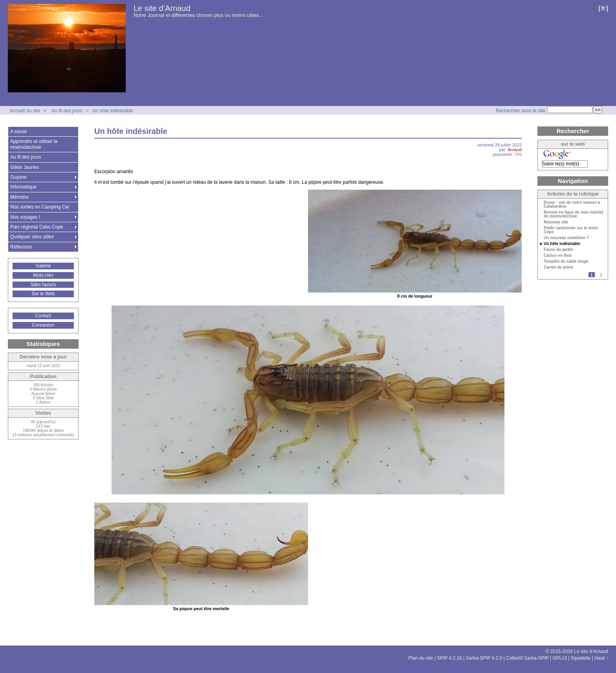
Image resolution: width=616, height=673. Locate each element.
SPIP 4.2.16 (449, 658)
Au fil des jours (67, 111)
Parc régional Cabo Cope (37, 227)
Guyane (18, 177)
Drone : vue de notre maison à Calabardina (572, 205)
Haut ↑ (601, 658)
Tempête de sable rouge (566, 262)
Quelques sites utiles (32, 237)
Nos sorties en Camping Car (40, 207)
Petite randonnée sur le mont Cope (571, 230)
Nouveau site (556, 222)
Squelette (581, 658)
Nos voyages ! (25, 217)
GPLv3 (560, 658)
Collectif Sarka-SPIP (527, 658)
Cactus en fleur (558, 256)
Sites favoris (43, 285)
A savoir (19, 132)
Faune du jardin (558, 250)
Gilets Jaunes (25, 167)
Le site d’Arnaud (162, 8)
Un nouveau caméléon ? (566, 238)
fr (603, 8)
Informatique (23, 187)
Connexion (43, 325)
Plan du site (421, 658)
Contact (43, 316)
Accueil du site (25, 111)
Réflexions (21, 247)
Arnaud (515, 150)
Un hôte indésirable (113, 111)
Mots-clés (43, 275)
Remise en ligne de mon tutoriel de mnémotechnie (573, 214)
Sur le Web (43, 294)
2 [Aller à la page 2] (601, 275)
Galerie (43, 266)
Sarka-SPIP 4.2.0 (484, 658)
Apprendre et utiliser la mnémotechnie (34, 144)
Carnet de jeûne (558, 267)
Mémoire (19, 197)
